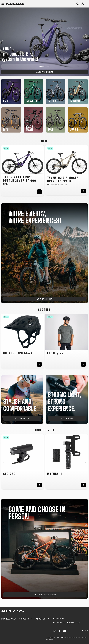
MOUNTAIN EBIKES (45, 299)
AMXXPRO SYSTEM (45, 72)
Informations (8, 619)
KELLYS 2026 (44, 66)
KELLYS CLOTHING (22, 418)
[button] (3, 40)
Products (24, 619)
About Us (41, 619)
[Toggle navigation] (3, 4)
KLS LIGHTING (67, 418)
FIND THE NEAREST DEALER (45, 595)
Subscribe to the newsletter (67, 623)
